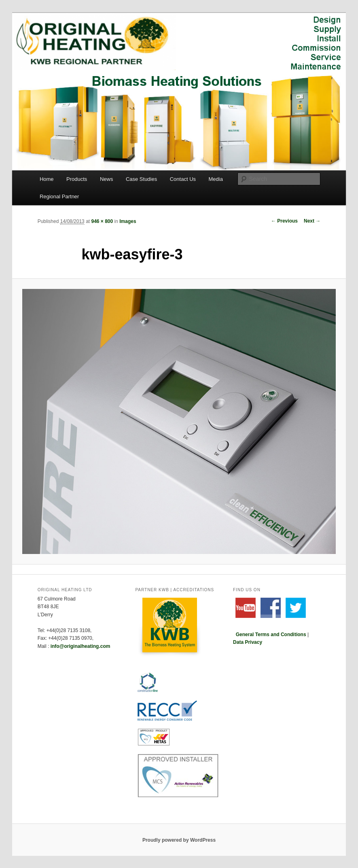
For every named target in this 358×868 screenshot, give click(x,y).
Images (128, 221)
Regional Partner (59, 196)
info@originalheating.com (80, 646)
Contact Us (183, 179)
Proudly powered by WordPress (179, 840)
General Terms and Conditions (271, 635)
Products (77, 179)
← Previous (284, 221)
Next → (312, 221)
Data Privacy (248, 642)
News (107, 179)
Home (47, 179)
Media (216, 179)
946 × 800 (102, 221)
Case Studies (141, 179)
